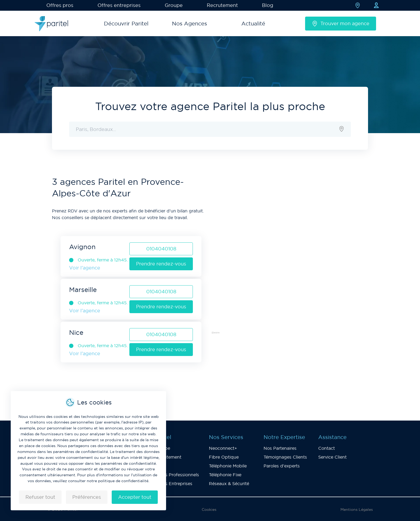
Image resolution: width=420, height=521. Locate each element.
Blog (268, 5)
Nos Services (226, 437)
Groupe (174, 5)
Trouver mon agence (341, 23)
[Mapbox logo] (223, 335)
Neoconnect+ (223, 448)
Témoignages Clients (285, 457)
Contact (327, 448)
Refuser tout (40, 497)
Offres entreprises (119, 5)
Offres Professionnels (177, 475)
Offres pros (60, 5)
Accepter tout (135, 497)
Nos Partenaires (280, 448)
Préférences (87, 497)
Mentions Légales (357, 509)
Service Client (332, 457)
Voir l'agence (85, 268)
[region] (289, 258)
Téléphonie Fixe (225, 475)
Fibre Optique (224, 457)
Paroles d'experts (282, 466)
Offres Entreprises (173, 483)
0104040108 (161, 249)
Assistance (332, 437)
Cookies (209, 509)
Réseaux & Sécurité (229, 483)
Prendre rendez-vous (161, 264)
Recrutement (222, 5)
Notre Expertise (284, 437)
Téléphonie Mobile (228, 466)
